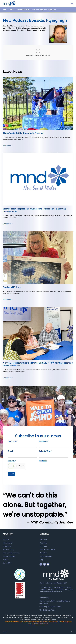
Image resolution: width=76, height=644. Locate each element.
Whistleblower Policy (47, 610)
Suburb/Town (46, 451)
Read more (7, 145)
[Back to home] (9, 3)
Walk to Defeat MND (47, 550)
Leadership (7, 546)
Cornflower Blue (46, 556)
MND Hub (43, 546)
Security (12, 461)
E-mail (11, 451)
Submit (11, 474)
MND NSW (43, 540)
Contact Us (7, 563)
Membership (8, 543)
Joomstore (5, 632)
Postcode (43, 461)
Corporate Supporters (11, 553)
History (6, 560)
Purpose (6, 540)
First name (13, 441)
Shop (41, 560)
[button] (72, 3)
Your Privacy (44, 598)
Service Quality (9, 550)
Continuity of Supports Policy (50, 607)
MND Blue (43, 553)
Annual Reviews (9, 556)
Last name (44, 441)
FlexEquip (43, 543)
